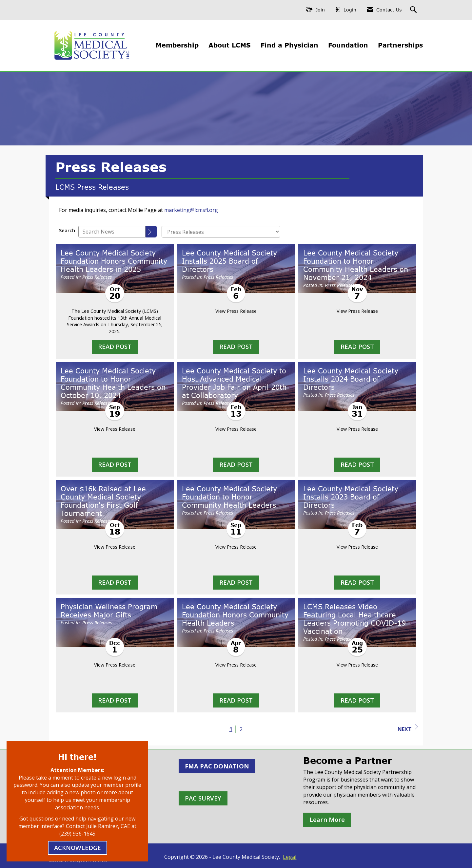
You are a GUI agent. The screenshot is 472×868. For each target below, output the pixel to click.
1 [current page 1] (231, 729)
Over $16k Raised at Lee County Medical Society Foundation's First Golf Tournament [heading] (103, 501)
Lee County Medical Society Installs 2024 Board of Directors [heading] (351, 379)
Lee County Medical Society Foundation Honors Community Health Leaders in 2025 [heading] (114, 261)
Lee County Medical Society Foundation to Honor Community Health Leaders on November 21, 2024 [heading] (356, 265)
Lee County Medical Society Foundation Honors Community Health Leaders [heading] (235, 615)
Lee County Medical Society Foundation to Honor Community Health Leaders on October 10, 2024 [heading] (113, 383)
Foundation (348, 45)
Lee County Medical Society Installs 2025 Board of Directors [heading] (229, 261)
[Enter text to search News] (112, 232)
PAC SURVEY (203, 798)
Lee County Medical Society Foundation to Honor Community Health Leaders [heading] (229, 497)
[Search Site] (414, 10)
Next (408, 728)
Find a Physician (289, 45)
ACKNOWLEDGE (78, 848)
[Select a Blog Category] (221, 232)
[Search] (151, 232)
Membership (177, 45)
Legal (290, 857)
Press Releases (97, 277)
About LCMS (230, 45)
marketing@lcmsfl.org (191, 210)
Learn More (327, 819)
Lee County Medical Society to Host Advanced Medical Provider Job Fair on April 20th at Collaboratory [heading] (234, 383)
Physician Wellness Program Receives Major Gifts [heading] (109, 611)
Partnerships (400, 45)
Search (67, 230)
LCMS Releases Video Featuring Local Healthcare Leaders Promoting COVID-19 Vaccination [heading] (354, 619)
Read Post (115, 346)
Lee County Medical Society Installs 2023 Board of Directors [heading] (351, 497)
